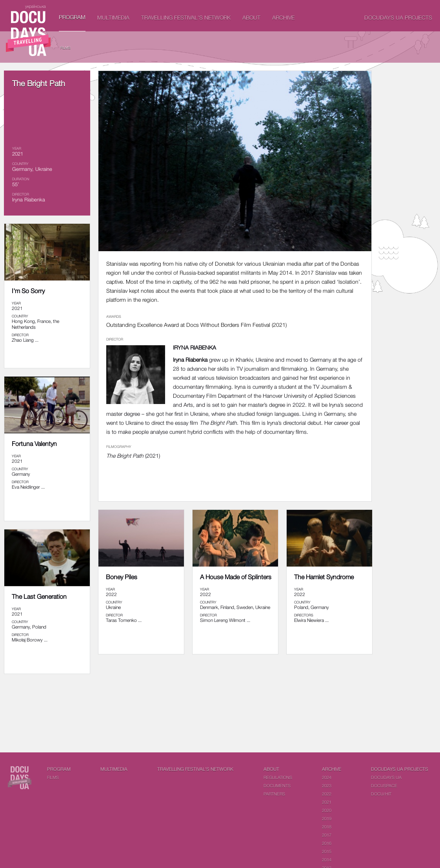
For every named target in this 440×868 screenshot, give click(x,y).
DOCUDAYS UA (386, 777)
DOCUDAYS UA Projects (398, 17)
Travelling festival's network (186, 17)
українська (35, 6)
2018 (327, 827)
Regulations (278, 777)
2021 (327, 802)
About (251, 17)
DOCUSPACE (384, 786)
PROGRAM (72, 17)
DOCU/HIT (381, 794)
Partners (274, 794)
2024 (327, 777)
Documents (277, 786)
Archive (283, 17)
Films (65, 48)
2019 (327, 818)
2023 (327, 786)
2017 (327, 835)
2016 (327, 843)
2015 (327, 851)
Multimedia (113, 17)
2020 (327, 810)
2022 (327, 794)
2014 (327, 860)
